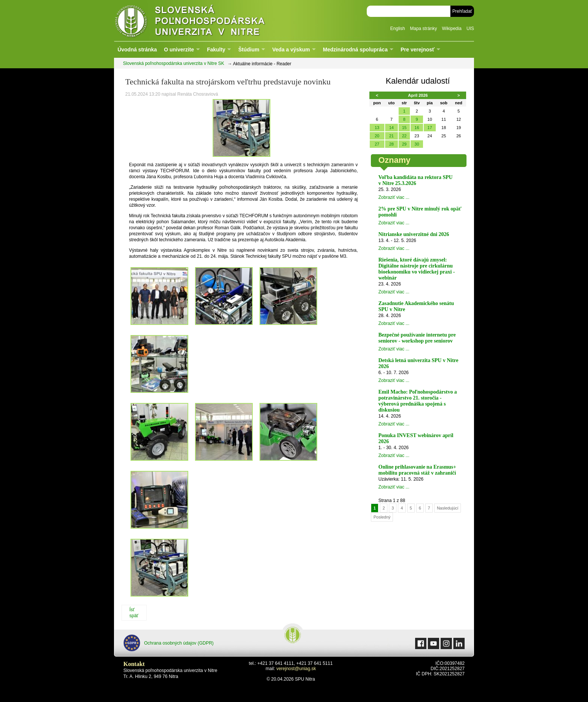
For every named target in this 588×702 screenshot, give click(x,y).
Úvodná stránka (137, 50)
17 (430, 128)
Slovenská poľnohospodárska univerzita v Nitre (206, 20)
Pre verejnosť (418, 50)
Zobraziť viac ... (394, 197)
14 (391, 128)
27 (377, 144)
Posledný (382, 517)
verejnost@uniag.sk (296, 669)
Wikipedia (452, 29)
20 (377, 136)
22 (404, 136)
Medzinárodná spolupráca (355, 50)
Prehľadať (462, 11)
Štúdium (249, 50)
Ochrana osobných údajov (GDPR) (169, 643)
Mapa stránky (423, 29)
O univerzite (179, 50)
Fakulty (216, 50)
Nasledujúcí (448, 508)
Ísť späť (134, 613)
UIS (470, 29)
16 (417, 128)
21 (391, 136)
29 (404, 144)
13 (377, 128)
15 (404, 128)
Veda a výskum (291, 50)
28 (391, 144)
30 (417, 144)
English (398, 29)
